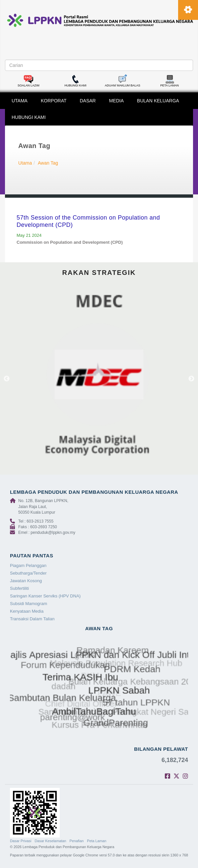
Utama (25, 163)
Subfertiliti (19, 588)
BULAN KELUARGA (158, 101)
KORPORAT (54, 101)
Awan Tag (48, 163)
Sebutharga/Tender (28, 573)
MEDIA (116, 101)
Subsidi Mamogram (29, 604)
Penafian (77, 841)
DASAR (88, 101)
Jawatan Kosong (26, 581)
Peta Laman (97, 841)
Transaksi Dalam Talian (32, 619)
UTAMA (20, 101)
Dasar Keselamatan (50, 841)
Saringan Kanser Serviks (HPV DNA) (45, 596)
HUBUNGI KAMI (29, 117)
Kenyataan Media (27, 611)
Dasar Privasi (21, 841)
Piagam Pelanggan (28, 565)
